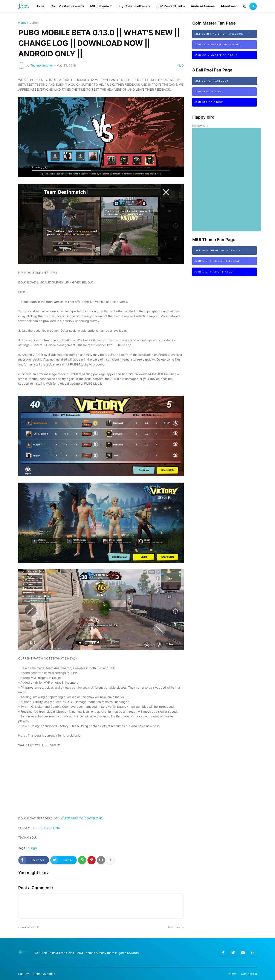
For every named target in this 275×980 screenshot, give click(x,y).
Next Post (175, 927)
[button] (245, 6)
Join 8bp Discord (225, 91)
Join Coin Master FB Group (225, 55)
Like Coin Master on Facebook (225, 33)
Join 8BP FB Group (225, 102)
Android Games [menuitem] (203, 6)
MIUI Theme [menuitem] (100, 6)
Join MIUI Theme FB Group (225, 271)
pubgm (34, 23)
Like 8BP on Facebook (225, 80)
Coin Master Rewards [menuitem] (67, 6)
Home (22, 23)
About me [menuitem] (228, 6)
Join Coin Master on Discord (225, 44)
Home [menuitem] (40, 6)
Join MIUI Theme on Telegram (225, 261)
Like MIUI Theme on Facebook (225, 250)
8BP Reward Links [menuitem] (171, 6)
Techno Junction (44, 974)
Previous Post (30, 927)
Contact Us (249, 974)
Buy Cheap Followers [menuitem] (134, 6)
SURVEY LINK (50, 828)
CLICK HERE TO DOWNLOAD (82, 818)
